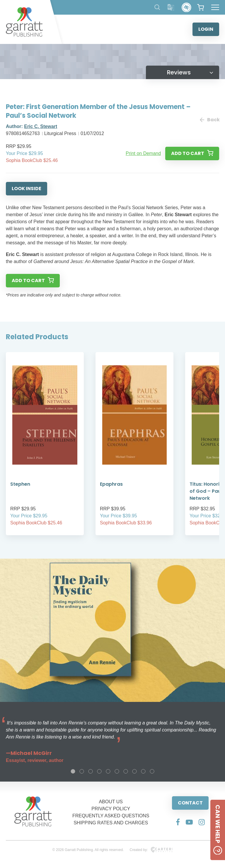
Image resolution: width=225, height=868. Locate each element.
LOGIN (206, 29)
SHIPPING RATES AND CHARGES (111, 823)
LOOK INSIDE (27, 189)
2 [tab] (82, 771)
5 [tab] (108, 771)
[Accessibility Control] (186, 7)
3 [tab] (91, 771)
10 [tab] (152, 771)
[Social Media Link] (178, 822)
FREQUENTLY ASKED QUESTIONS (111, 816)
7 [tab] (126, 771)
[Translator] (171, 7)
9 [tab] (143, 771)
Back (209, 120)
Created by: (151, 850)
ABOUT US (111, 802)
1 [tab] (73, 771)
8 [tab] (134, 771)
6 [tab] (117, 771)
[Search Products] (157, 7)
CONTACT (190, 803)
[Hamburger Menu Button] (215, 7)
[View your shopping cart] (201, 7)
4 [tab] (99, 771)
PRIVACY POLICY (111, 809)
